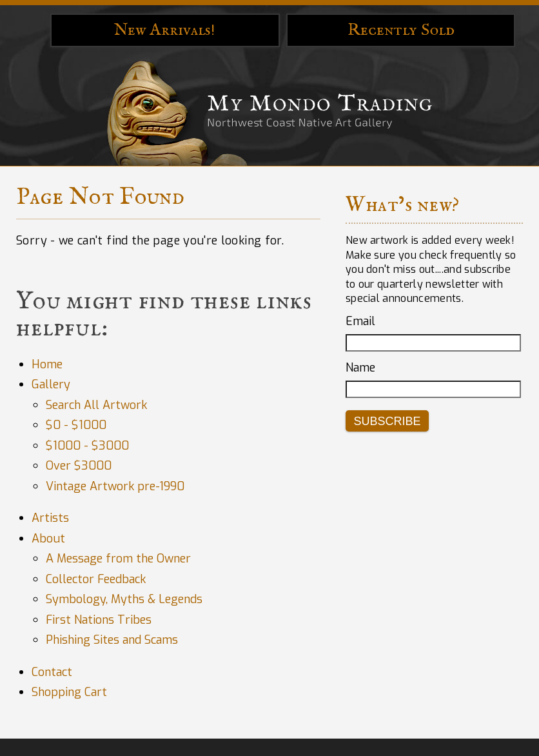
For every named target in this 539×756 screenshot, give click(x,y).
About (48, 539)
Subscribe (387, 421)
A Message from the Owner (118, 559)
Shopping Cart (69, 692)
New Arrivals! (165, 30)
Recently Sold (401, 30)
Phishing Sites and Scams (112, 640)
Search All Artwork (96, 405)
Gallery (51, 384)
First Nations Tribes (99, 620)
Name (360, 368)
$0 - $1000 (76, 425)
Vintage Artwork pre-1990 (115, 486)
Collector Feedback (96, 579)
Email (360, 321)
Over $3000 (79, 466)
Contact (52, 672)
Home (47, 364)
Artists (50, 518)
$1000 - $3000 (87, 446)
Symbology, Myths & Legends (124, 599)
